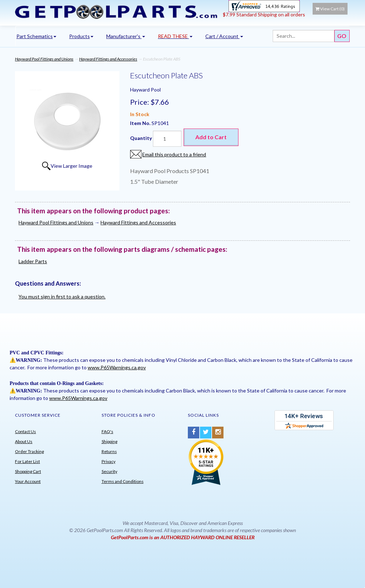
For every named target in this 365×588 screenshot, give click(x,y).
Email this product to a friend (174, 154)
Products (81, 36)
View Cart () (330, 9)
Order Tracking (29, 451)
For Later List (27, 461)
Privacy (109, 461)
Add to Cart (211, 137)
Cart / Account (224, 36)
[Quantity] (167, 139)
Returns (109, 451)
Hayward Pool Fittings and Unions (44, 59)
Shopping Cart (28, 471)
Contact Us (25, 431)
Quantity (141, 138)
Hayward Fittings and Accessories (108, 59)
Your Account (28, 481)
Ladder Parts (33, 261)
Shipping (109, 441)
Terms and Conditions (123, 481)
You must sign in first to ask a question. (62, 296)
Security (109, 471)
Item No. (141, 123)
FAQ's (107, 431)
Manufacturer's (126, 36)
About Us (24, 441)
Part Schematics (36, 36)
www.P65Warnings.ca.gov (117, 367)
